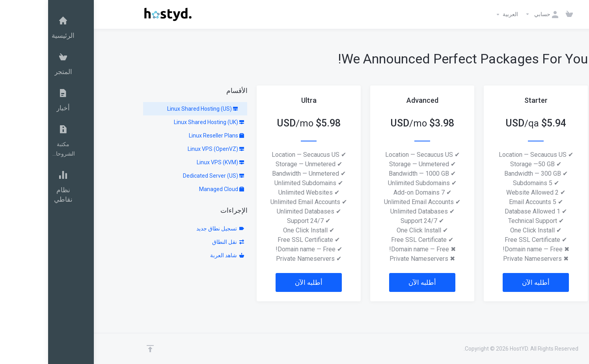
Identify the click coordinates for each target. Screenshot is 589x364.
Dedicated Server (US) (165, 176)
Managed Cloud (173, 189)
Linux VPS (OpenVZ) (168, 149)
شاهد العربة (179, 255)
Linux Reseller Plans (168, 136)
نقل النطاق (180, 242)
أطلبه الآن (488, 282)
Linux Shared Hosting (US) (154, 109)
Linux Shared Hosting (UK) (161, 122)
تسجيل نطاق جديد (172, 228)
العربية (458, 15)
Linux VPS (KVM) (172, 162)
